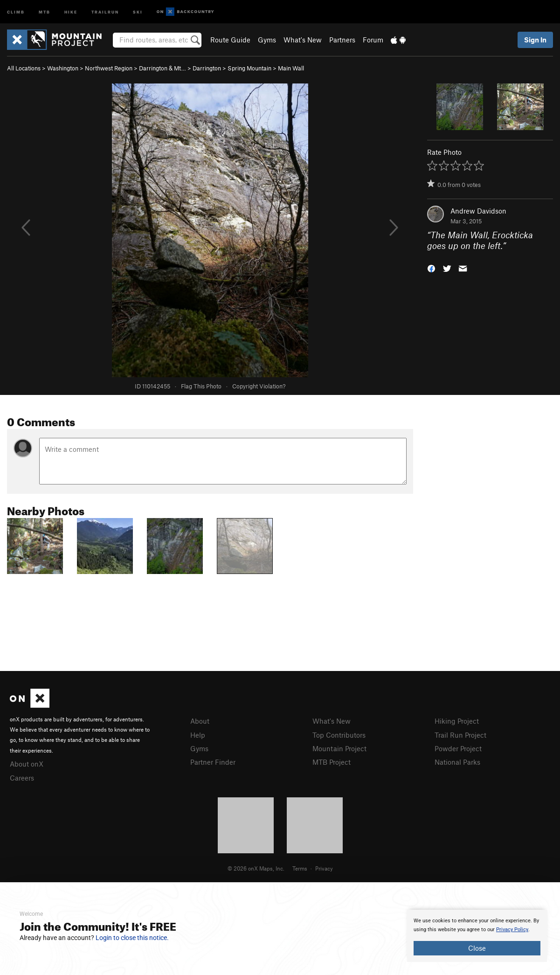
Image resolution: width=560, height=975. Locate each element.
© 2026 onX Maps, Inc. (256, 868)
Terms (300, 868)
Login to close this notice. (132, 938)
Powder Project (458, 748)
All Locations (24, 68)
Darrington (207, 68)
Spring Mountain (249, 68)
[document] (477, 936)
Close (477, 948)
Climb (16, 11)
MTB (45, 11)
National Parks (457, 762)
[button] (431, 267)
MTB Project (332, 762)
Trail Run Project (460, 735)
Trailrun (105, 11)
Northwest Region (109, 68)
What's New (303, 40)
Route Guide (230, 40)
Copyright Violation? (259, 386)
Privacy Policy (512, 930)
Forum (373, 40)
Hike (71, 11)
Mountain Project (339, 748)
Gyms (267, 40)
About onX (27, 764)
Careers (22, 778)
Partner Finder (213, 762)
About (200, 721)
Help (198, 735)
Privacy (324, 868)
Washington (63, 68)
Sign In (535, 40)
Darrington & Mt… (162, 68)
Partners (342, 40)
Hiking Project (457, 721)
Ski (138, 11)
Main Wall (291, 68)
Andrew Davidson (478, 211)
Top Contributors (339, 735)
